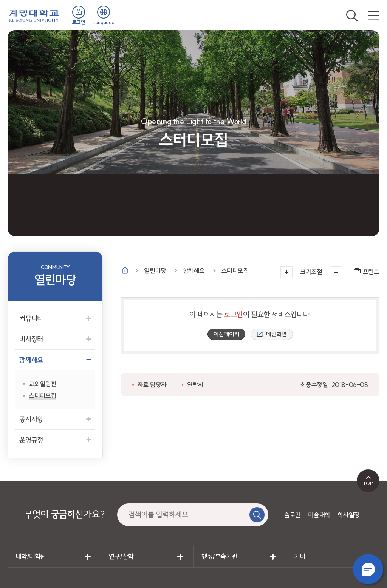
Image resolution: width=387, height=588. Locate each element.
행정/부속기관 (219, 556)
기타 (300, 556)
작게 (336, 272)
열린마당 (155, 271)
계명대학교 (34, 15)
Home (125, 270)
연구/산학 (121, 556)
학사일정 (348, 515)
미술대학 (319, 515)
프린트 (371, 272)
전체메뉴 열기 (373, 15)
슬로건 (293, 515)
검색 (352, 15)
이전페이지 (226, 334)
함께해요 (194, 271)
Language (104, 22)
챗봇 (368, 569)
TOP (368, 483)
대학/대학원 (31, 556)
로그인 (78, 22)
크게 (286, 272)
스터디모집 (235, 271)
